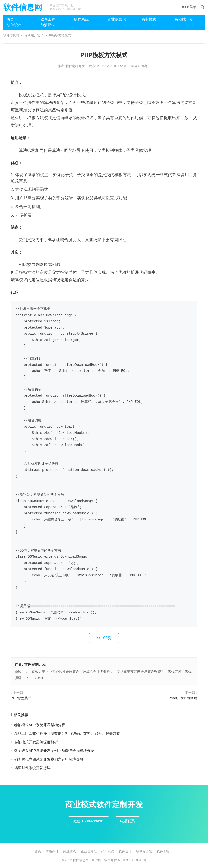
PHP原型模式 (21, 698)
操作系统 (81, 19)
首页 (10, 19)
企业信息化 (117, 19)
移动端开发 (184, 19)
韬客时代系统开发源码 (32, 768)
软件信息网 (23, 7)
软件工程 (48, 19)
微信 (89, 821)
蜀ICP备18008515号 (132, 860)
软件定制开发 (76, 66)
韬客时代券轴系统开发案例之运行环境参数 (49, 759)
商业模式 (149, 19)
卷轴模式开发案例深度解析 (36, 742)
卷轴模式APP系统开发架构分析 (40, 725)
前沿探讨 (48, 25)
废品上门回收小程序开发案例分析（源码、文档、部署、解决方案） (69, 733)
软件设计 (14, 25)
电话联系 (127, 821)
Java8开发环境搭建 (182, 698)
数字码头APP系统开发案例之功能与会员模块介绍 (54, 751)
